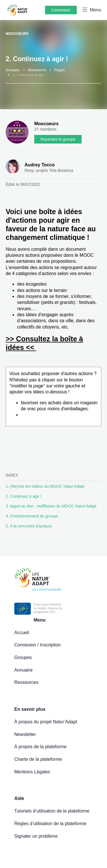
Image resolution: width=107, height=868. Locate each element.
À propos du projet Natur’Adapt (46, 722)
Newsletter (25, 734)
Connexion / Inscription (38, 645)
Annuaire (23, 670)
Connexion (61, 10)
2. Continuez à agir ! (24, 496)
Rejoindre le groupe (58, 139)
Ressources (26, 682)
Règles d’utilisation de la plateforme (50, 824)
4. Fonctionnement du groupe (32, 516)
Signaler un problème (36, 836)
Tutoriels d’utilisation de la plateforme (52, 811)
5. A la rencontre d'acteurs (29, 526)
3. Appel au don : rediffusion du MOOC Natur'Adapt (51, 506)
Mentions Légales (32, 772)
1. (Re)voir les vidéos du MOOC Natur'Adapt (45, 486)
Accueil (22, 633)
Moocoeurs (17, 34)
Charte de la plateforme (38, 759)
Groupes (23, 657)
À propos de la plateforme (40, 747)
